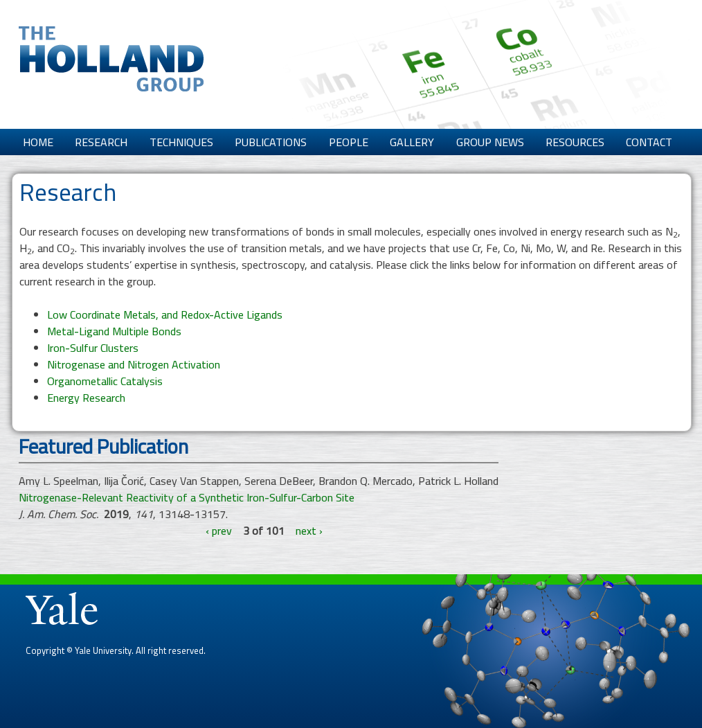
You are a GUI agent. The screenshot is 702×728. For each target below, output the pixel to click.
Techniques (181, 142)
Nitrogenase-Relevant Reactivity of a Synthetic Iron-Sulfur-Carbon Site (187, 497)
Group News (490, 142)
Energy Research (86, 398)
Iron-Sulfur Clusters (93, 348)
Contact (649, 142)
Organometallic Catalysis (105, 381)
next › (309, 531)
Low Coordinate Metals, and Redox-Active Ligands (165, 314)
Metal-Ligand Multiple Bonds (114, 331)
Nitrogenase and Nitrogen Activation (134, 364)
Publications (271, 142)
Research (101, 142)
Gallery (412, 142)
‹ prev (219, 531)
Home (38, 142)
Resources (575, 142)
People (349, 142)
